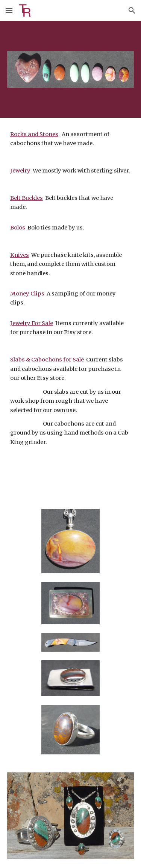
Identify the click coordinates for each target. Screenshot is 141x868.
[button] (9, 10)
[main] (71, 309)
